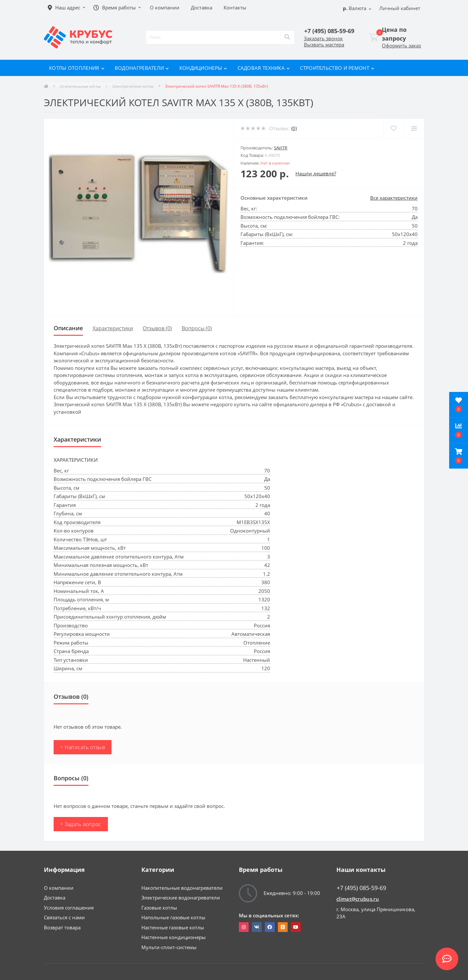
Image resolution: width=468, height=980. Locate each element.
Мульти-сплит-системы (169, 947)
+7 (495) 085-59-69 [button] (361, 888)
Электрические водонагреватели (181, 898)
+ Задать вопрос (81, 824)
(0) (294, 128)
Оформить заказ (401, 45)
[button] (459, 456)
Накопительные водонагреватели (182, 888)
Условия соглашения (69, 908)
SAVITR (281, 148)
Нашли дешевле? (316, 173)
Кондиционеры (203, 68)
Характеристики (113, 328)
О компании (59, 888)
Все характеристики (394, 198)
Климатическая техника (85, 84)
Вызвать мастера (324, 44)
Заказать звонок (323, 38)
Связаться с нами (64, 917)
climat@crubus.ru (358, 899)
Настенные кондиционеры (174, 937)
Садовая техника (264, 68)
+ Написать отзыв (83, 747)
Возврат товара (62, 927)
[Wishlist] (393, 128)
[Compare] (414, 128)
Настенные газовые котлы (173, 927)
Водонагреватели (142, 68)
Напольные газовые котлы (173, 917)
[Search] (287, 37)
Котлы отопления (77, 68)
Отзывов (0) (157, 328)
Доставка (55, 898)
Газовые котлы (159, 908)
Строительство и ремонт (337, 68)
